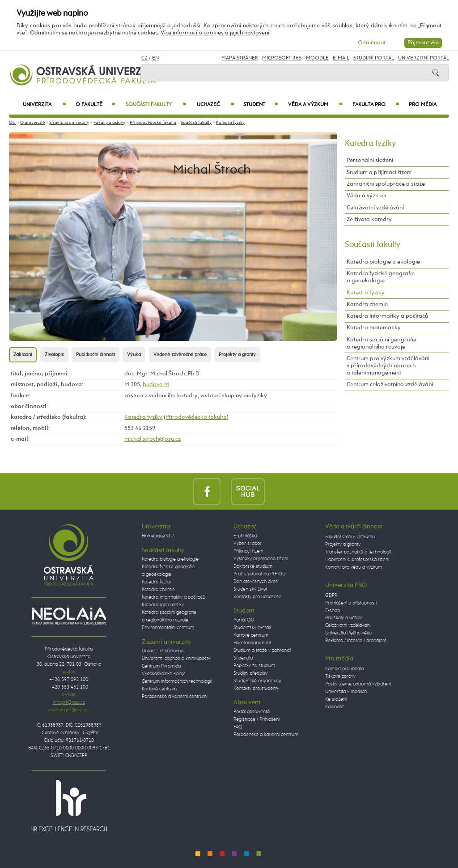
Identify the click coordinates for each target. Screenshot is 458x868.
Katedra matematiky (374, 328)
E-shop (333, 611)
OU (12, 123)
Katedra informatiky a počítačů (387, 316)
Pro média (423, 105)
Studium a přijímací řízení (379, 172)
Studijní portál (374, 58)
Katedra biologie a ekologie (383, 262)
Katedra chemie (367, 304)
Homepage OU (158, 536)
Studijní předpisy (250, 673)
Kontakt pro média (344, 669)
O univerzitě (32, 123)
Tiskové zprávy (340, 677)
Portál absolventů (252, 712)
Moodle (317, 58)
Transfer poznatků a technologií (358, 552)
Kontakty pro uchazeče (257, 597)
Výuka (134, 355)
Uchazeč (215, 105)
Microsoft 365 (282, 58)
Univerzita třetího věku (348, 633)
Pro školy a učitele (344, 618)
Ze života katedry (369, 219)
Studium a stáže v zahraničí (262, 651)
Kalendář (335, 707)
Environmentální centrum (168, 628)
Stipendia (243, 658)
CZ (144, 58)
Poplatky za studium (254, 666)
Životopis (54, 355)
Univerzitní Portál (424, 58)
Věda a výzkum (315, 105)
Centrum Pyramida (161, 666)
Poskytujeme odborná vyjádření (358, 684)
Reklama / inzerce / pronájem (356, 641)
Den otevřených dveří (256, 582)
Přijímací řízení (248, 551)
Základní (23, 355)
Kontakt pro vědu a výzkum (354, 567)
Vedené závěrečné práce (180, 355)
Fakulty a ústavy (109, 123)
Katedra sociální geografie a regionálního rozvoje (382, 343)
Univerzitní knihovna (163, 651)
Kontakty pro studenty (256, 689)
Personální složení (370, 160)
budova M (156, 385)
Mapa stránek (240, 58)
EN (155, 58)
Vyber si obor (248, 544)
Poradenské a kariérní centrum (174, 697)
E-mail (341, 58)
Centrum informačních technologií (177, 681)
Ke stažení (336, 699)
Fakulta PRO (376, 105)
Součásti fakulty (156, 105)
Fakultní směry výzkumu (350, 537)
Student (261, 105)
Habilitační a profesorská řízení (357, 560)
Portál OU (244, 620)
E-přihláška (245, 536)
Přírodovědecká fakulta (153, 123)
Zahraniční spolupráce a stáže (386, 184)
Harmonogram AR (252, 643)
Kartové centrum (159, 689)
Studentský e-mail (252, 628)
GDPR (331, 596)
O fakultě (95, 105)
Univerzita (44, 105)
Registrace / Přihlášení (257, 719)
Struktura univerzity (69, 123)
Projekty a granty (237, 355)
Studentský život (250, 589)
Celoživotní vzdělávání (375, 208)
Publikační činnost (95, 355)
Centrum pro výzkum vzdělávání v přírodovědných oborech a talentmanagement (388, 366)
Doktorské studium (253, 566)
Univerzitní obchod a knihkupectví (176, 659)
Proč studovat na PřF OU (259, 574)
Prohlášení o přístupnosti (351, 603)
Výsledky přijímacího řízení (261, 559)
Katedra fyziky (230, 123)
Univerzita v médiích (346, 692)
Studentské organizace (257, 681)
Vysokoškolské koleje (164, 674)
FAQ (238, 727)
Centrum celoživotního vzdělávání (390, 385)
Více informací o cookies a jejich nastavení (215, 33)
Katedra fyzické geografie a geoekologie (381, 277)
